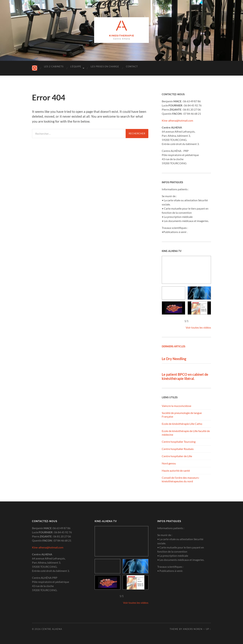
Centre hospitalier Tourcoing (179, 442)
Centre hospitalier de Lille (177, 456)
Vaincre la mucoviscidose (176, 406)
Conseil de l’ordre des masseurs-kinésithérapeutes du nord (181, 479)
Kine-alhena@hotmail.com (177, 120)
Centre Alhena (52, 629)
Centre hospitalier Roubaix (178, 449)
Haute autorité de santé (176, 471)
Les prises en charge (105, 66)
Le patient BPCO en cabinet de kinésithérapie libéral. (185, 376)
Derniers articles (174, 346)
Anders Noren (193, 629)
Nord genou (169, 463)
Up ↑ (208, 629)
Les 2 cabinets (54, 66)
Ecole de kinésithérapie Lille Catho (182, 424)
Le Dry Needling (174, 359)
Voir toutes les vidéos (198, 327)
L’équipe (76, 66)
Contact (132, 66)
